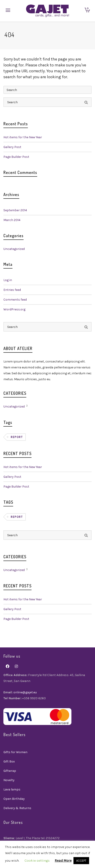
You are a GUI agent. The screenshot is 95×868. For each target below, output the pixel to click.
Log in (8, 280)
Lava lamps (12, 789)
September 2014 (15, 210)
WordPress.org (14, 309)
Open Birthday (14, 799)
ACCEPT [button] (81, 861)
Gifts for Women (15, 752)
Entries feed (12, 290)
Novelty (9, 780)
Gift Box (9, 761)
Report (17, 437)
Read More (63, 860)
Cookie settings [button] (37, 860)
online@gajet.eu (25, 692)
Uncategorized (14, 249)
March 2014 (12, 220)
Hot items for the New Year (23, 137)
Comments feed (15, 300)
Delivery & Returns (17, 808)
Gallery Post (12, 147)
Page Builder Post (16, 157)
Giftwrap (10, 771)
